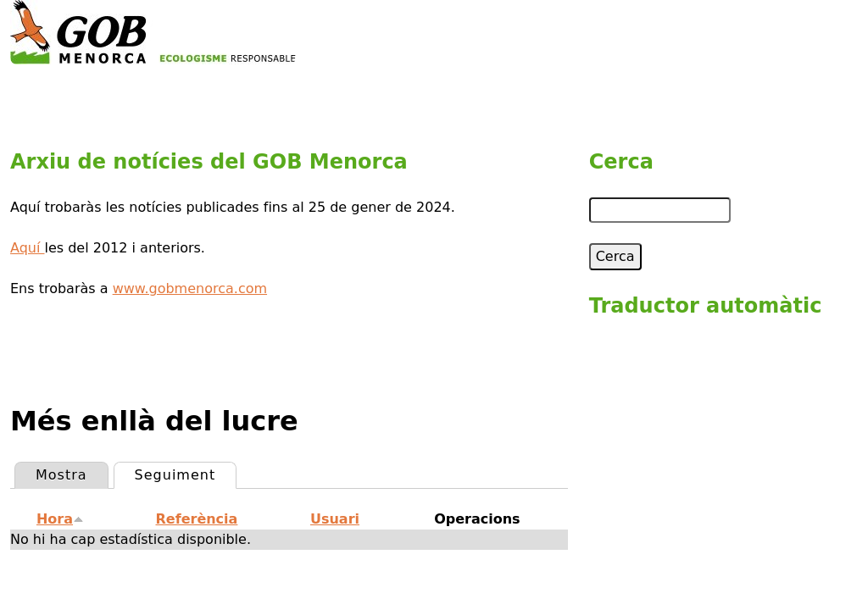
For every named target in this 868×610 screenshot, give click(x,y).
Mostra (61, 475)
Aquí (28, 248)
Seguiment (186, 473)
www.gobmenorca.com (190, 288)
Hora (60, 519)
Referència (197, 519)
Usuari (335, 519)
